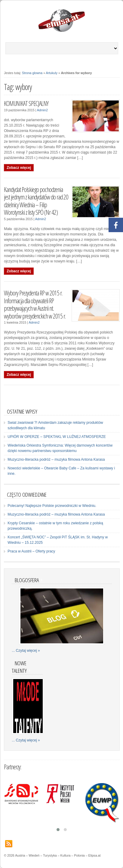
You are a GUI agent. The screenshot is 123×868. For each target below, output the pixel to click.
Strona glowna (32, 73)
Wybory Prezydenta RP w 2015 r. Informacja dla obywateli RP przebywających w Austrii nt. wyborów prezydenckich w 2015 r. (35, 304)
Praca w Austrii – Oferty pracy (31, 551)
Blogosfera (27, 580)
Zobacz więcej (19, 168)
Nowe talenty (19, 667)
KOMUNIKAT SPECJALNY (26, 103)
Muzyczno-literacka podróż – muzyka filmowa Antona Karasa (56, 459)
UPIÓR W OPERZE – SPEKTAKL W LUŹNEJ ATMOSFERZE (57, 437)
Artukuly (52, 73)
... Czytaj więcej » (26, 651)
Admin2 (42, 110)
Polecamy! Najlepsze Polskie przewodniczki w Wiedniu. (52, 506)
